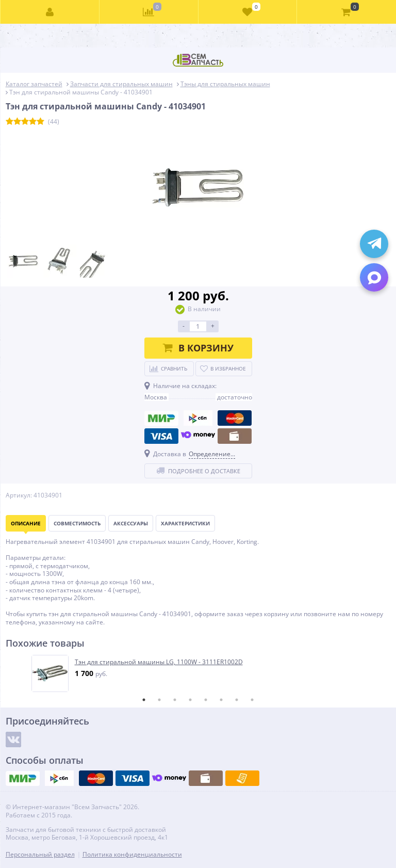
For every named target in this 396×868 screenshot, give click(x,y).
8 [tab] (252, 700)
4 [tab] (190, 700)
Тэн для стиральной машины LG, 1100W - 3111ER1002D (159, 662)
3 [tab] (175, 700)
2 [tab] (159, 700)
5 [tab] (206, 700)
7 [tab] (237, 700)
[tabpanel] (199, 673)
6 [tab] (221, 700)
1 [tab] (144, 700)
